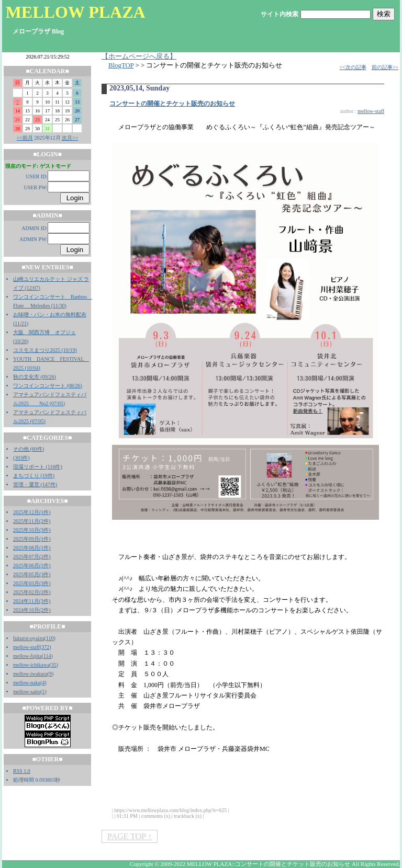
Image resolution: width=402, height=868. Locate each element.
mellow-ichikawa (31, 665)
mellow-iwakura (30, 674)
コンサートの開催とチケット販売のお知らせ (172, 104)
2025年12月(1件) (32, 512)
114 (47, 656)
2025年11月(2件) (32, 521)
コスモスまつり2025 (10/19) (45, 350)
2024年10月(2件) (32, 610)
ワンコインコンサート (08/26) (48, 386)
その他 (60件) (29, 449)
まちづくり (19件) (34, 476)
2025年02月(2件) (32, 592)
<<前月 (25, 138)
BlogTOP (121, 65)
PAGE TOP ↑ (130, 836)
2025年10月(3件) (32, 530)
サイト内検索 (280, 14)
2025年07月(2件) (32, 557)
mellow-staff (26, 647)
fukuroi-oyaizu (29, 638)
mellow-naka (27, 683)
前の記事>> (385, 67)
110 (50, 638)
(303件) (21, 458)
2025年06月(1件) (32, 566)
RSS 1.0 (22, 771)
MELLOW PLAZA (76, 12)
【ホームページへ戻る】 (139, 56)
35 (54, 665)
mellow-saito (27, 692)
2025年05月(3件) (32, 574)
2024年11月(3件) (32, 601)
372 (45, 647)
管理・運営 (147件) (35, 484)
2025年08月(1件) (32, 548)
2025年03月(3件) (32, 583)
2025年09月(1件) (32, 539)
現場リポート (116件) (38, 467)
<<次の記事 (353, 67)
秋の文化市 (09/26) (35, 377)
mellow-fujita (27, 656)
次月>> (70, 138)
